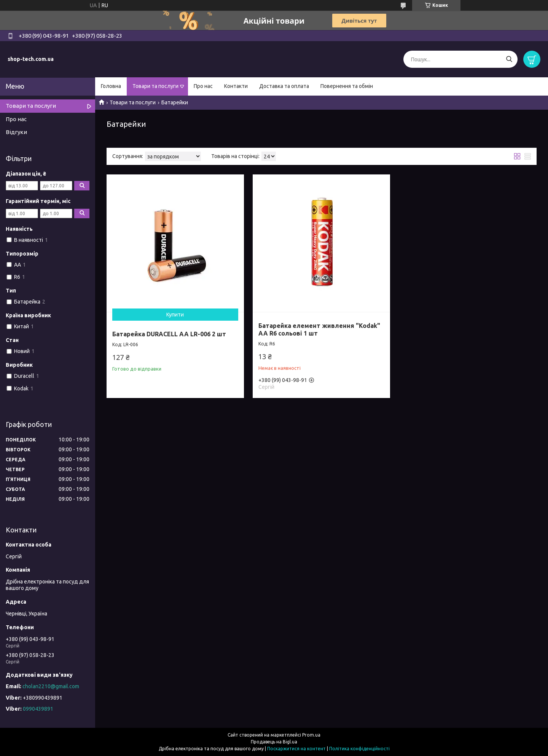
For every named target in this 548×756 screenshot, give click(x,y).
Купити (175, 315)
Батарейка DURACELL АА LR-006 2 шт (169, 334)
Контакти (236, 86)
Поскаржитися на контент (296, 749)
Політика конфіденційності (359, 749)
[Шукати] (509, 59)
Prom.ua (311, 735)
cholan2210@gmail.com (51, 686)
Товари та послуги (155, 86)
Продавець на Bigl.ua (274, 742)
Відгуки (16, 132)
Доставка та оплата (284, 86)
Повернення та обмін (347, 86)
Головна (111, 86)
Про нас (203, 86)
